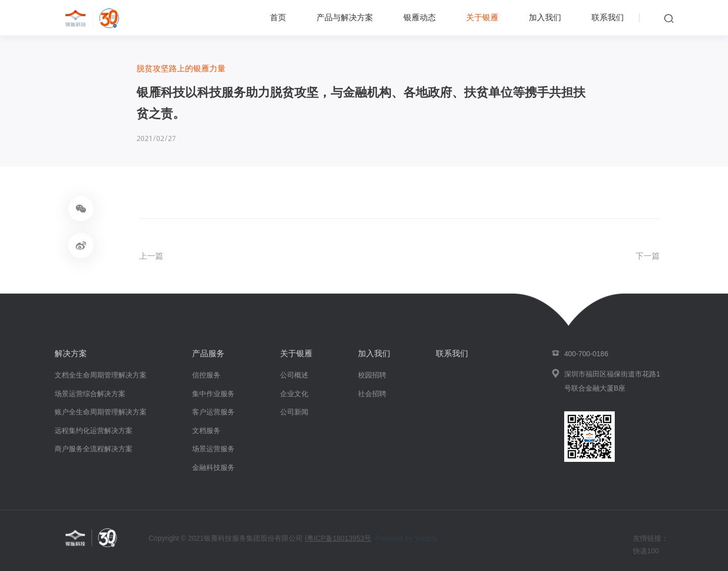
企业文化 (294, 394)
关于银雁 (482, 17)
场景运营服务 (213, 449)
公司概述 (294, 375)
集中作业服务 (213, 394)
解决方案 (71, 353)
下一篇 (648, 256)
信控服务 (206, 375)
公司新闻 (294, 412)
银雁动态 (420, 17)
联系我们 (608, 17)
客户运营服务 (213, 412)
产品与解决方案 (345, 17)
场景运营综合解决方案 (90, 394)
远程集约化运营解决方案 (94, 431)
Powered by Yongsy (406, 538)
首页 (278, 17)
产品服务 (208, 353)
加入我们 (545, 17)
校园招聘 (372, 375)
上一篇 (151, 256)
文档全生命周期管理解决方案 (101, 375)
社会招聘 (372, 394)
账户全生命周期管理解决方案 (101, 412)
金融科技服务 (213, 467)
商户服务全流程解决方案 (94, 449)
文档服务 (206, 431)
